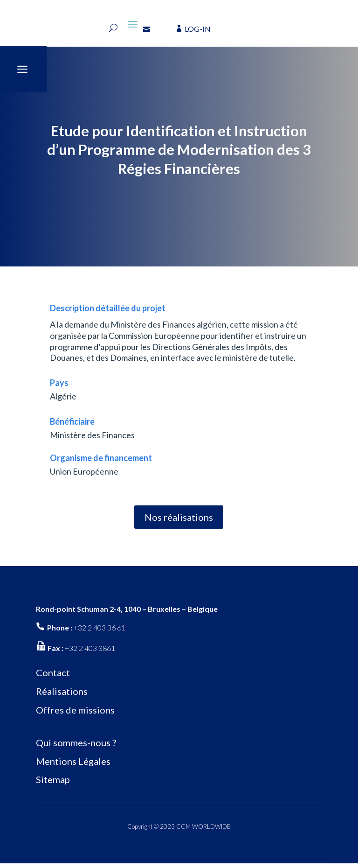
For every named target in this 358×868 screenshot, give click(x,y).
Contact (53, 677)
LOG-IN (198, 29)
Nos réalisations (179, 522)
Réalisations (62, 696)
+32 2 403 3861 (90, 652)
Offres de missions (75, 714)
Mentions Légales (73, 765)
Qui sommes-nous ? (76, 747)
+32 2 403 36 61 (100, 632)
